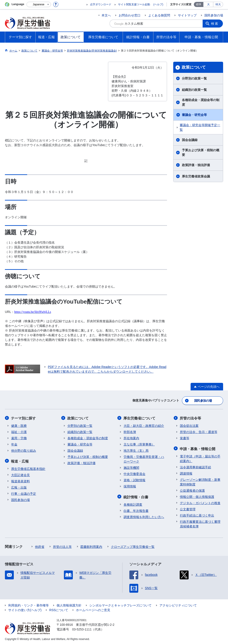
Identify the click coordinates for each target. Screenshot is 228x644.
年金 (14, 444)
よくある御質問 (159, 15)
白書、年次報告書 (136, 510)
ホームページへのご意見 (93, 609)
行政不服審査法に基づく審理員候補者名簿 (200, 523)
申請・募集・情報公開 (198, 448)
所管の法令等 (191, 418)
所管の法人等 (62, 546)
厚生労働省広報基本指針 (28, 468)
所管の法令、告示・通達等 (199, 431)
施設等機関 (131, 467)
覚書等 (185, 438)
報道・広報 (20, 460)
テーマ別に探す (24, 418)
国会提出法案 (189, 425)
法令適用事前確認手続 (195, 466)
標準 (199, 4)
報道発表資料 (20, 480)
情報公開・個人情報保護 (197, 496)
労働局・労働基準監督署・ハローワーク (144, 459)
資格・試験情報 (134, 480)
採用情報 (130, 486)
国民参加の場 (214, 15)
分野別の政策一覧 (194, 78)
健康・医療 (19, 425)
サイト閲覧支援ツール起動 (134, 4)
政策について (194, 67)
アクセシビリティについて (178, 604)
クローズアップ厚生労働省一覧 (133, 546)
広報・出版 (19, 487)
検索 (215, 24)
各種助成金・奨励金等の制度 (201, 102)
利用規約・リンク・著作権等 (28, 604)
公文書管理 (188, 508)
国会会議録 (190, 140)
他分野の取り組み (24, 450)
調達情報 (186, 473)
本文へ (106, 15)
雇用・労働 (19, 438)
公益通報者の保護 (192, 490)
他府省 (40, 546)
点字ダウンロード (101, 4)
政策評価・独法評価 (196, 165)
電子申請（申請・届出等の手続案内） (200, 458)
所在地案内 (131, 438)
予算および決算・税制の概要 (201, 152)
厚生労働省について (140, 418)
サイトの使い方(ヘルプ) (25, 609)
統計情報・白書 (136, 496)
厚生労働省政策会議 (196, 176)
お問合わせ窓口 (130, 15)
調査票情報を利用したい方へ (144, 516)
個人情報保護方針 (69, 604)
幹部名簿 (130, 431)
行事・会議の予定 (24, 493)
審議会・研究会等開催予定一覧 (200, 127)
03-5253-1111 (82, 628)
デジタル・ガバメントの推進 (200, 502)
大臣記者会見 (20, 474)
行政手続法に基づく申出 (197, 515)
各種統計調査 (133, 504)
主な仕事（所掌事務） (139, 444)
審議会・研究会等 (194, 115)
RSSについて (59, 609)
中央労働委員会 (134, 473)
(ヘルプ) (158, 4)
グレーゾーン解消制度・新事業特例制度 (200, 481)
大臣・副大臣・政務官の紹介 (144, 425)
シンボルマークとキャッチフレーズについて (120, 604)
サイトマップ (187, 15)
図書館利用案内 (91, 546)
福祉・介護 (19, 431)
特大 (218, 4)
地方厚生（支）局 (136, 450)
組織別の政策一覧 (194, 90)
